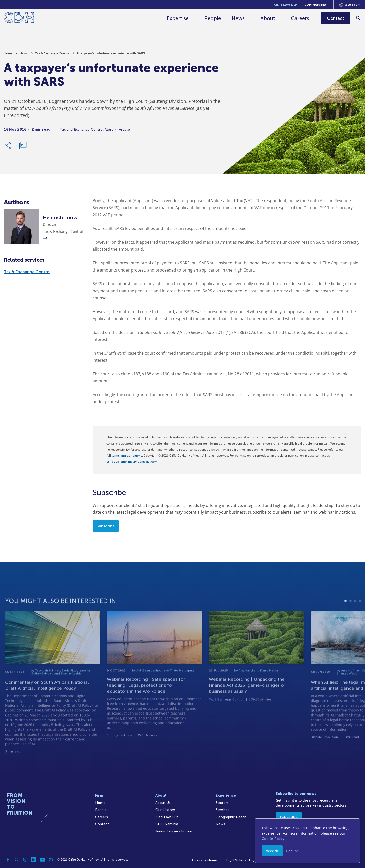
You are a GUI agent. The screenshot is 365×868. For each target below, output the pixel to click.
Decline (293, 851)
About (268, 18)
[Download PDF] (23, 147)
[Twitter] (16, 860)
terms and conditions (127, 456)
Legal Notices (236, 860)
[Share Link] (8, 147)
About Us (163, 803)
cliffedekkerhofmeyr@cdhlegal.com (132, 462)
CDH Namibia (315, 5)
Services (223, 810)
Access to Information (207, 860)
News (239, 18)
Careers (301, 18)
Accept (272, 851)
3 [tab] (355, 618)
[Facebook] (8, 860)
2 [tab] (350, 618)
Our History (165, 810)
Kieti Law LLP (285, 5)
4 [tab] (360, 618)
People (213, 18)
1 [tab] (346, 618)
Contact (102, 824)
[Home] (19, 18)
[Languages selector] (350, 5)
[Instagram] (25, 860)
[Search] (359, 18)
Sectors (222, 803)
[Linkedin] (34, 860)
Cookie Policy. (273, 839)
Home (8, 55)
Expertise (178, 18)
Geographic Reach (231, 817)
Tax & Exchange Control (52, 55)
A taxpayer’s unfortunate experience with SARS (111, 55)
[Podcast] (51, 860)
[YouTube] (42, 860)
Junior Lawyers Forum (174, 831)
